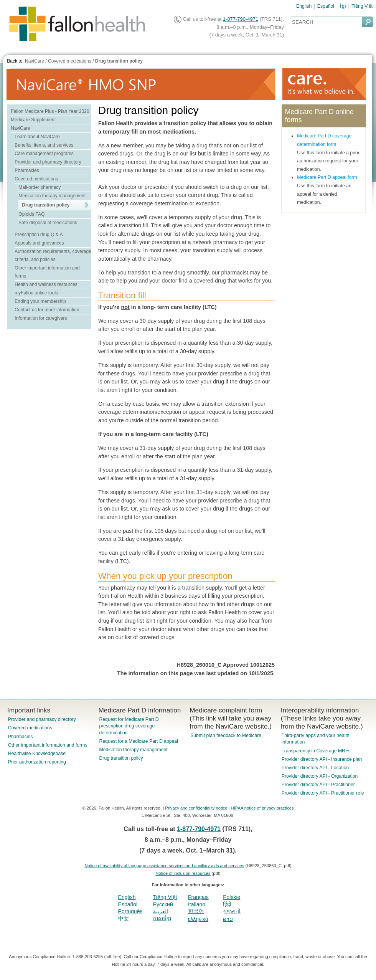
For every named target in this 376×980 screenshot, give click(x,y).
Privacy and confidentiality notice (196, 808)
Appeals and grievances (39, 243)
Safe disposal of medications (48, 223)
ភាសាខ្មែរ (162, 918)
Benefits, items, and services (44, 145)
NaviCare (35, 61)
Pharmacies (27, 170)
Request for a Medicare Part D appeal (138, 741)
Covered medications (70, 61)
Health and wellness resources (46, 284)
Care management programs (44, 154)
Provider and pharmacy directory (48, 162)
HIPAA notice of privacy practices (262, 808)
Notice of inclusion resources (183, 873)
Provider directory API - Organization (320, 776)
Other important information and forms (48, 745)
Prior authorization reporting (37, 762)
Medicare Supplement (33, 120)
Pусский (163, 904)
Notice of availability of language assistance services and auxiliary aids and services (164, 866)
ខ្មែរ (343, 6)
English (304, 6)
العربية (161, 911)
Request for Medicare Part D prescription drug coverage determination (129, 726)
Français (198, 897)
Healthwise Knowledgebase (37, 754)
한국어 (196, 911)
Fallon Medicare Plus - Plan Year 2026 (50, 111)
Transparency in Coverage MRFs (316, 751)
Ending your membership (40, 301)
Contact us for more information (47, 310)
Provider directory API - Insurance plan (322, 759)
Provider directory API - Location (315, 768)
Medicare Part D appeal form (327, 177)
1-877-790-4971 (241, 19)
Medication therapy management (52, 196)
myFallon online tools (36, 293)
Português (130, 911)
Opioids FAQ (31, 214)
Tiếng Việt (362, 6)
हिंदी (227, 904)
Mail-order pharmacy (40, 187)
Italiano (197, 904)
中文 (124, 919)
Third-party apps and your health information (316, 739)
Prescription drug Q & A (39, 235)
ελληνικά (198, 919)
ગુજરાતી (232, 911)
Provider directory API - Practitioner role (323, 793)
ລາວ (228, 919)
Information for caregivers (41, 318)
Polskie (232, 897)
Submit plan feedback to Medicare (226, 735)
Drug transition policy (119, 61)
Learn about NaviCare (37, 137)
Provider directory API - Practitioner (318, 785)
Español (326, 6)
